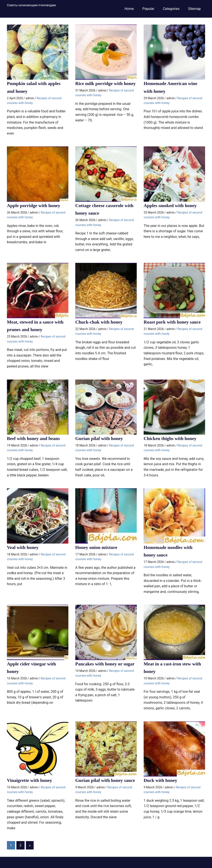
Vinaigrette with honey (30, 780)
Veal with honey (23, 547)
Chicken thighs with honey (171, 438)
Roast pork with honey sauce (173, 322)
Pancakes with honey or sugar (106, 663)
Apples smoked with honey (171, 205)
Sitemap (194, 9)
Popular (148, 9)
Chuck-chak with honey (99, 322)
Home (129, 9)
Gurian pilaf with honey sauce (106, 780)
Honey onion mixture (97, 547)
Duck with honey (161, 780)
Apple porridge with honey (34, 205)
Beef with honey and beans (34, 438)
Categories (171, 9)
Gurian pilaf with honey (100, 438)
